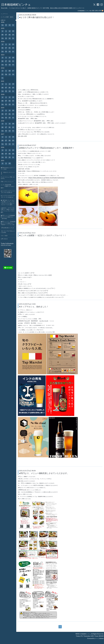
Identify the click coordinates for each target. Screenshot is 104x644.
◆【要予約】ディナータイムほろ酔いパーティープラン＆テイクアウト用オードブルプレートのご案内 (8, 203)
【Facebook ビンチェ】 (8, 228)
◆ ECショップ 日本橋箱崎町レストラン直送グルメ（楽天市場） (8, 217)
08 (2, 35)
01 (13, 25)
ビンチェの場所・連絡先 (7, 17)
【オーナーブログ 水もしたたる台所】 (8, 232)
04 (2, 25)
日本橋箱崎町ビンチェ (16, 5)
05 (13, 35)
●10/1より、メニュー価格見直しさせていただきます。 (44, 473)
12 (2, 31)
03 (6, 25)
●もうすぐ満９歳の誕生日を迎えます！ (37, 18)
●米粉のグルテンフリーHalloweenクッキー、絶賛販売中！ (47, 148)
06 (10, 35)
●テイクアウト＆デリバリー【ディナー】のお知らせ (8, 197)
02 (10, 25)
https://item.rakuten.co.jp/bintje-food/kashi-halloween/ (47, 178)
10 (10, 31)
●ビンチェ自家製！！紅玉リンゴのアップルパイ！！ (43, 236)
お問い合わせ (4, 239)
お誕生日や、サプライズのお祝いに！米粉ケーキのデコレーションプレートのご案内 (8, 210)
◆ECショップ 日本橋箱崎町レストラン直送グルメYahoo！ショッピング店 (8, 223)
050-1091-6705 (97, 11)
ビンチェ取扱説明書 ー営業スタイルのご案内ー (8, 186)
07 (6, 35)
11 (6, 31)
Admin (101, 639)
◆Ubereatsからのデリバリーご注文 (8, 169)
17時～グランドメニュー (7, 182)
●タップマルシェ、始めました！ (34, 307)
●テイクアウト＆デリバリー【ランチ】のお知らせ (8, 192)
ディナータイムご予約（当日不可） (8, 178)
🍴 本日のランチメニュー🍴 (8, 173)
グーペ (96, 639)
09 (13, 31)
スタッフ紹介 (4, 236)
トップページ (4, 14)
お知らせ (3, 20)
